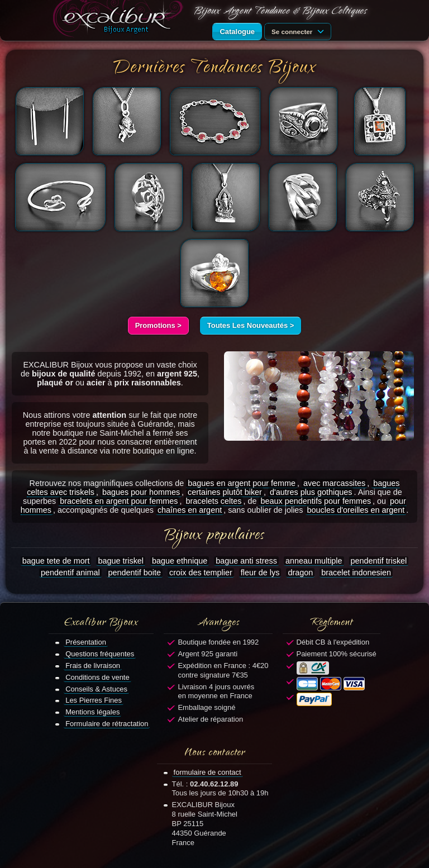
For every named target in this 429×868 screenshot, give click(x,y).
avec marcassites (334, 483)
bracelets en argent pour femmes (119, 501)
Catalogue (237, 32)
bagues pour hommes (141, 492)
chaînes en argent (190, 510)
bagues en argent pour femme (242, 483)
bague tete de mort (56, 561)
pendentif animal (70, 573)
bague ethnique (180, 561)
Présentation (86, 642)
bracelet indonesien (356, 573)
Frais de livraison (93, 666)
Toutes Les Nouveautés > (251, 325)
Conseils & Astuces (96, 689)
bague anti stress (246, 561)
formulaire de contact (208, 772)
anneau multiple (314, 561)
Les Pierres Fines (94, 700)
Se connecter (299, 31)
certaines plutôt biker (225, 492)
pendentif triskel (379, 561)
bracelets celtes (213, 501)
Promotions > (158, 325)
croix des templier (201, 573)
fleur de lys (260, 573)
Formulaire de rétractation (107, 724)
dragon (300, 573)
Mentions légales (92, 712)
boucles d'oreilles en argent (356, 510)
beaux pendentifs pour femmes (316, 501)
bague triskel (121, 561)
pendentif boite (135, 573)
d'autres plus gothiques (311, 492)
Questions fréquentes (100, 654)
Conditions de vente (97, 677)
